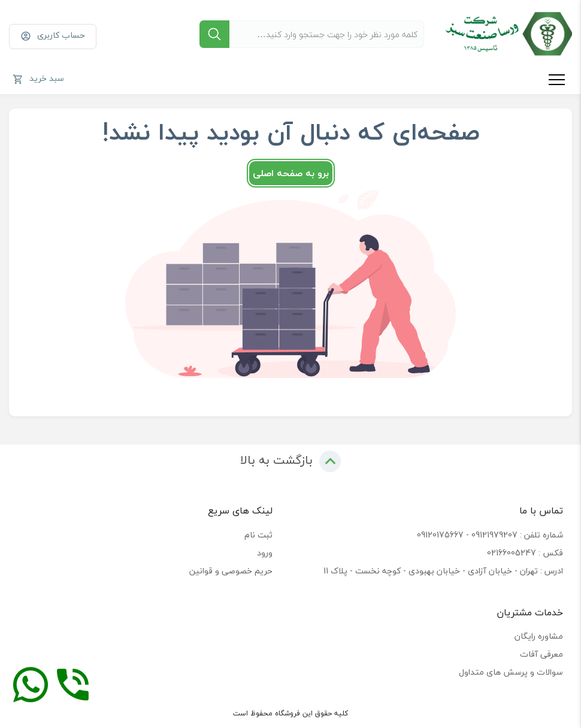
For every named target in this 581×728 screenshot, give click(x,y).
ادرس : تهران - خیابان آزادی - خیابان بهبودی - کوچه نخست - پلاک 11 (443, 571)
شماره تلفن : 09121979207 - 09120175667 (490, 535)
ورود (265, 553)
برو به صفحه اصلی (291, 173)
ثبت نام (258, 535)
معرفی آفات (541, 654)
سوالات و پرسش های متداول (511, 672)
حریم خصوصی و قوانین (231, 571)
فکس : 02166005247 (525, 553)
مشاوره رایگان (539, 636)
